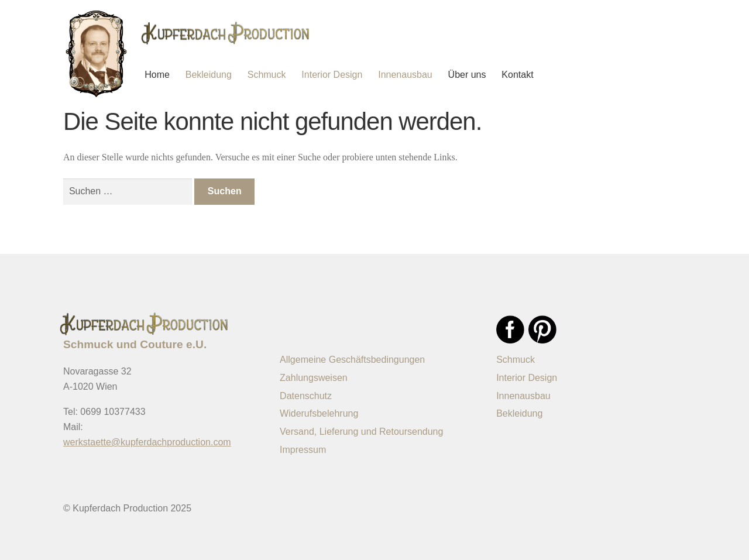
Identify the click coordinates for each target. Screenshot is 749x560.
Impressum (303, 450)
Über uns (467, 75)
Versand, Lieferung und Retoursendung (361, 432)
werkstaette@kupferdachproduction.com (147, 442)
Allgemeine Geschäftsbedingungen (352, 360)
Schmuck (267, 75)
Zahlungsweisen (314, 378)
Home (157, 75)
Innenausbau (405, 75)
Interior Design (332, 75)
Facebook (510, 329)
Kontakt (517, 75)
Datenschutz (306, 396)
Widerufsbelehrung (319, 413)
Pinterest (542, 329)
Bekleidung (209, 75)
